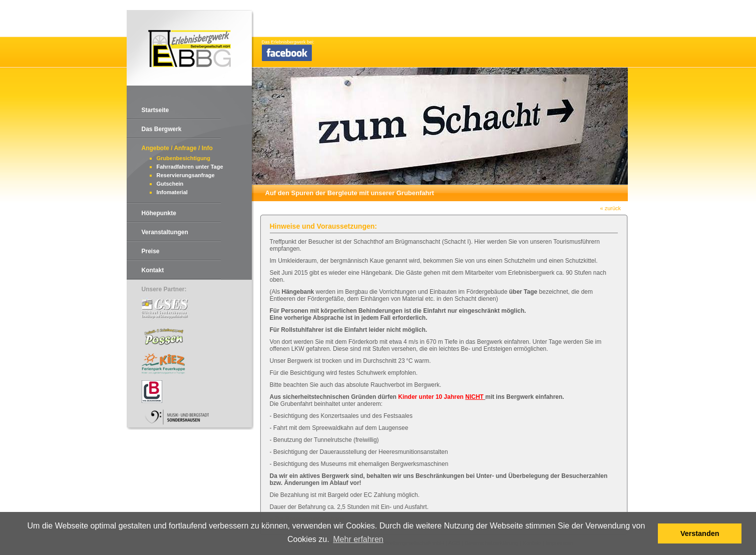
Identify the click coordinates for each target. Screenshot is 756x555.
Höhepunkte (159, 213)
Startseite (155, 110)
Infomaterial (172, 192)
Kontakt (153, 270)
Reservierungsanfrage (186, 175)
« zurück (611, 208)
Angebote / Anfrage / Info (177, 148)
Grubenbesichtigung (184, 158)
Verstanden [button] (700, 533)
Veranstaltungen (165, 232)
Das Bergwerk (162, 129)
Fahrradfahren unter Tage (190, 167)
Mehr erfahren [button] (358, 539)
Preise (151, 251)
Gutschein (170, 184)
